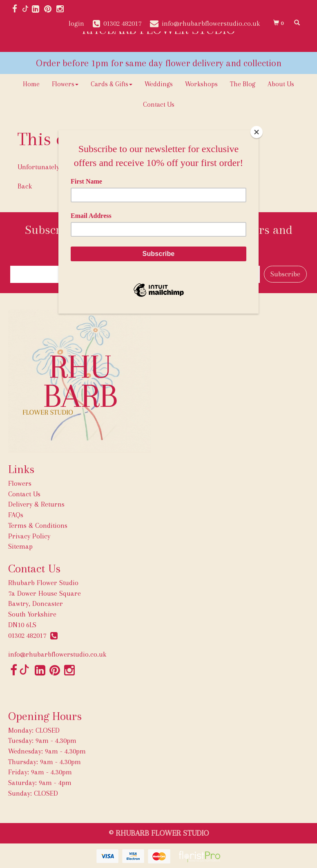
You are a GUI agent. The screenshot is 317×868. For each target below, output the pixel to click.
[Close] (257, 132)
